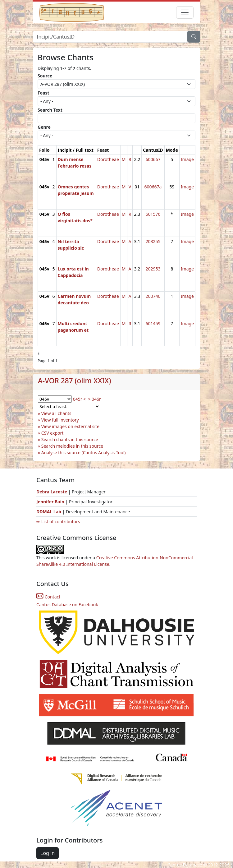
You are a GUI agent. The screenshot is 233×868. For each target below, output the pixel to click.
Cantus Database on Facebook (67, 605)
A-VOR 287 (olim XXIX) (75, 381)
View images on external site (70, 426)
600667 (153, 159)
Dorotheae (108, 159)
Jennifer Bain (51, 502)
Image (187, 159)
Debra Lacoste (52, 492)
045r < (79, 399)
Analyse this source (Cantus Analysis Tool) (84, 452)
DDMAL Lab (49, 512)
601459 (153, 323)
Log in (48, 853)
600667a (153, 187)
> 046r (94, 399)
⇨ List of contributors (58, 522)
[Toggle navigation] (185, 12)
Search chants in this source (70, 439)
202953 (153, 269)
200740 (153, 296)
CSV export (53, 433)
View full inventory (60, 420)
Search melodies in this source (72, 446)
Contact (48, 597)
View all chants (56, 413)
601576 (153, 214)
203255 (153, 241)
